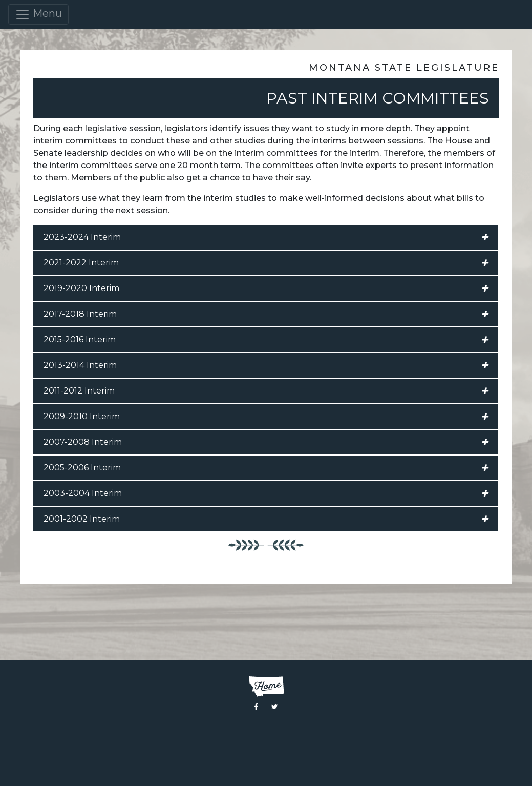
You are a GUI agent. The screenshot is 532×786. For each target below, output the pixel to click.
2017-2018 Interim (266, 314)
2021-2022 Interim (266, 263)
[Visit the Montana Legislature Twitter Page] (275, 707)
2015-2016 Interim (266, 340)
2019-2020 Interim (266, 288)
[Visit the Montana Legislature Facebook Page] (256, 707)
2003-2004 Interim (266, 493)
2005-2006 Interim (266, 468)
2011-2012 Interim (266, 391)
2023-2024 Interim (266, 237)
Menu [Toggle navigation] (38, 14)
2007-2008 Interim (266, 442)
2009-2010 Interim (266, 417)
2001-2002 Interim (266, 519)
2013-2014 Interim (266, 365)
